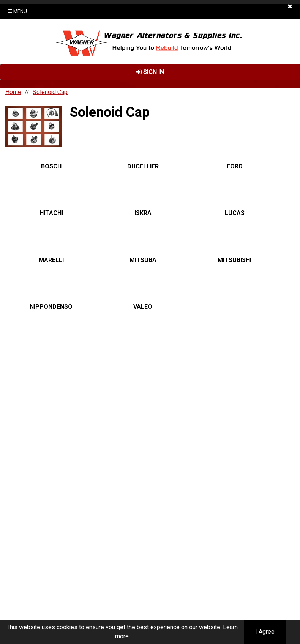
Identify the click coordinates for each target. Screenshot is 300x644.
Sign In (150, 72)
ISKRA (143, 214)
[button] (290, 6)
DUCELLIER (143, 166)
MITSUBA (143, 260)
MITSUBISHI (234, 260)
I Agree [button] (265, 632)
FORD (235, 166)
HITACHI (51, 214)
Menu (17, 11)
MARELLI (51, 260)
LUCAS (235, 214)
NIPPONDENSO (51, 307)
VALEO (143, 307)
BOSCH (51, 166)
